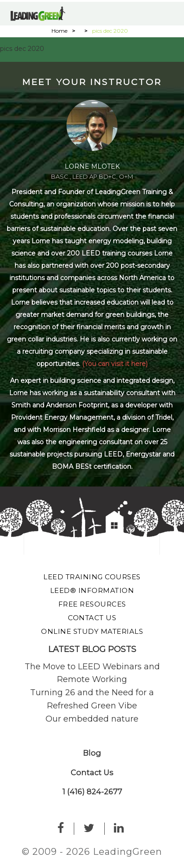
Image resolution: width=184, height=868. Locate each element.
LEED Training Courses (92, 577)
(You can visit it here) (115, 364)
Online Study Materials (92, 631)
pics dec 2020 (22, 49)
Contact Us (92, 618)
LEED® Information (92, 590)
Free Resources (92, 604)
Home (59, 31)
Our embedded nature (92, 719)
